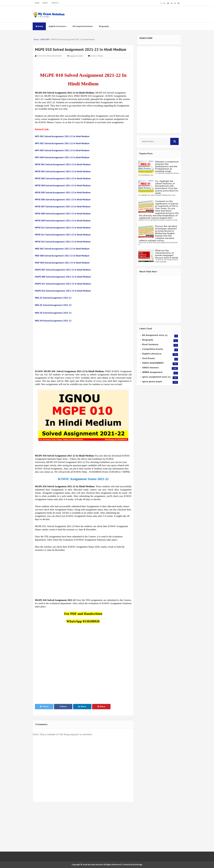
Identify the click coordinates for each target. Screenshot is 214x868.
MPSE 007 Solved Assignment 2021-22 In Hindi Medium (63, 206)
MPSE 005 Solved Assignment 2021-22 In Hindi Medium (63, 192)
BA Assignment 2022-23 (155, 335)
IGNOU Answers (150, 368)
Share (63, 707)
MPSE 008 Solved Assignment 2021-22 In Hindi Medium (63, 213)
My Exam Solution (95, 865)
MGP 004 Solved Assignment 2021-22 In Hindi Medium (62, 263)
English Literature (58, 26)
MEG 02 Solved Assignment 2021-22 (53, 305)
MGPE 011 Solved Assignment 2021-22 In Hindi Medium (63, 284)
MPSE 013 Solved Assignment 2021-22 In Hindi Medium (63, 242)
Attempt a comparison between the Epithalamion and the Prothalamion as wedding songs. (167, 166)
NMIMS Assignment (152, 372)
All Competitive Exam (83, 26)
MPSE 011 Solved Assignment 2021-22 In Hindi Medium (63, 228)
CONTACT (55, 3)
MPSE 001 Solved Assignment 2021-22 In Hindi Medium (63, 164)
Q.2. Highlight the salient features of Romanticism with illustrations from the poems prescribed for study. (167, 187)
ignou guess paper (152, 382)
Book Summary (150, 344)
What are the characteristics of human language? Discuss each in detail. (167, 254)
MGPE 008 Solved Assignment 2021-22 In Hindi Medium (63, 277)
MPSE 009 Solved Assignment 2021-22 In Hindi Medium (63, 221)
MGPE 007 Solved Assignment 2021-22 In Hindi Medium (63, 270)
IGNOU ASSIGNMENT (153, 363)
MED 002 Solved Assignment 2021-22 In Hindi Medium (62, 249)
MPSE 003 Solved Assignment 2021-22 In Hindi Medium (63, 178)
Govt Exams (149, 358)
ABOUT (45, 3)
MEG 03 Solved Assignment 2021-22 (53, 313)
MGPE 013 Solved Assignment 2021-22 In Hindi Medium (63, 291)
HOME (37, 3)
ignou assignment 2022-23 (156, 377)
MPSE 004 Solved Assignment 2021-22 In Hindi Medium (63, 185)
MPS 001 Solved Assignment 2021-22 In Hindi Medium (62, 136)
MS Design (138, 865)
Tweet (44, 707)
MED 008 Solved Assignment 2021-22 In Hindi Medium (62, 256)
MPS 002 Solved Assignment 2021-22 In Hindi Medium (62, 143)
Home (39, 26)
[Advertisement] (83, 346)
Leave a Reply (97, 56)
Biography (104, 26)
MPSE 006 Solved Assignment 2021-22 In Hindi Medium (63, 199)
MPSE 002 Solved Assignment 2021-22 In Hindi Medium (63, 171)
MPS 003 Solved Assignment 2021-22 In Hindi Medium (62, 150)
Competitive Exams (153, 349)
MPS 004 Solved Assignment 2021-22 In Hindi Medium (62, 157)
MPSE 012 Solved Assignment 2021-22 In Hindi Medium (63, 235)
